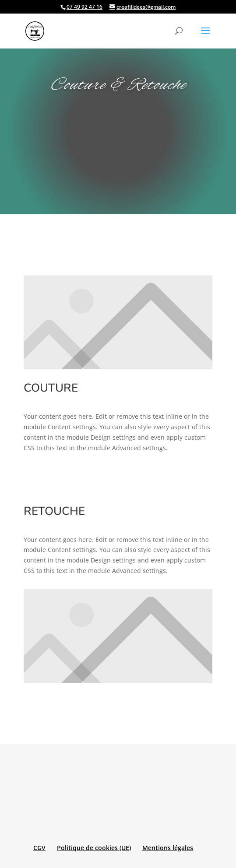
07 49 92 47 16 (85, 7)
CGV (39, 848)
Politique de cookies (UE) (94, 848)
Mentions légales (168, 848)
